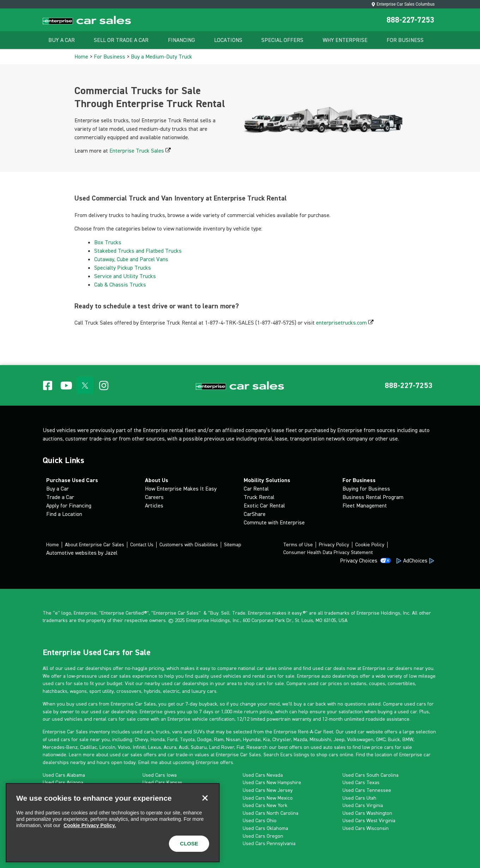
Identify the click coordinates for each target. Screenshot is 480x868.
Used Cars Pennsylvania (269, 843)
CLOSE (189, 844)
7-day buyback (201, 704)
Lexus (155, 747)
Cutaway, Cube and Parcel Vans (132, 259)
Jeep (339, 739)
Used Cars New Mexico (268, 798)
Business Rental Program (373, 497)
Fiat (240, 747)
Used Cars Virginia (363, 805)
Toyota (187, 739)
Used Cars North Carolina (271, 813)
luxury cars (204, 691)
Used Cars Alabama (64, 775)
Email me (148, 762)
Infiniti (139, 747)
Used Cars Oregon (263, 836)
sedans (359, 683)
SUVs (199, 732)
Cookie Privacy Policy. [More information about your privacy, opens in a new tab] (90, 825)
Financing (181, 40)
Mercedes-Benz (60, 747)
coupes (377, 683)
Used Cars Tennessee (367, 790)
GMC (381, 739)
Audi (184, 747)
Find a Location (64, 514)
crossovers (129, 691)
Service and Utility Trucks (126, 276)
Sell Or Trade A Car (121, 40)
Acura (170, 747)
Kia (266, 739)
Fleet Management (365, 506)
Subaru (199, 747)
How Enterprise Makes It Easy (181, 489)
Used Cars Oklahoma (265, 828)
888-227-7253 (410, 20)
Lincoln (107, 747)
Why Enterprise (345, 40)
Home (81, 57)
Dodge (204, 739)
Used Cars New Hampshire (272, 782)
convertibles (401, 683)
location (384, 755)
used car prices (325, 683)
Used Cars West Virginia (369, 820)
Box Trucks (108, 242)
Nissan (233, 739)
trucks (163, 732)
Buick (394, 739)
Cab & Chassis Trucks (121, 285)
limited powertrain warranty (281, 719)
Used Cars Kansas (162, 782)
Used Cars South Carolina (370, 775)
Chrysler (282, 739)
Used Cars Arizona (63, 782)
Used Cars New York (265, 805)
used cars (142, 732)
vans (177, 732)
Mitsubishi (320, 739)
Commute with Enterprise (274, 522)
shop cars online (335, 755)
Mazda (300, 739)
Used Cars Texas (361, 782)
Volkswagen (360, 739)
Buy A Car (62, 40)
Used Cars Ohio (260, 820)
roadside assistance (388, 719)
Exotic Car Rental (264, 506)
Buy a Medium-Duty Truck (162, 57)
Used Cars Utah (359, 798)
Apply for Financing (69, 506)
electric (171, 691)
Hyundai (252, 739)
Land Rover (222, 747)
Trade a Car (60, 497)
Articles (154, 506)
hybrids (152, 691)
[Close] (205, 798)
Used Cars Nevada (263, 775)
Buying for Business (366, 489)
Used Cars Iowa (160, 775)
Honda (158, 739)
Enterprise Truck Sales (140, 151)
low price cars (378, 747)
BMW (408, 739)
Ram (219, 739)
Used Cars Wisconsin (366, 828)
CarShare (255, 514)
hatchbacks (55, 691)
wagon (77, 691)
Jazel (111, 553)
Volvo (124, 747)
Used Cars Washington (367, 813)
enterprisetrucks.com (345, 323)
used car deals (329, 668)
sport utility (102, 691)
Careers (154, 497)
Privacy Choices (359, 561)
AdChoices (415, 561)
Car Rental (256, 489)
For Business (405, 40)
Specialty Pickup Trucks (123, 268)
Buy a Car (57, 489)
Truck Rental (259, 497)
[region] (113, 823)
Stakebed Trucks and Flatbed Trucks (139, 251)
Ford (172, 739)
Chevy (141, 739)
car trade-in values (188, 755)
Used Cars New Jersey (268, 790)
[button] (409, 386)
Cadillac (89, 747)
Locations (228, 40)
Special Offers (282, 40)
